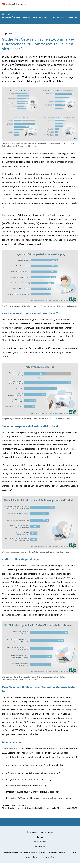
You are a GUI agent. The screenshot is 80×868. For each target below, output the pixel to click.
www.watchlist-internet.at (16, 461)
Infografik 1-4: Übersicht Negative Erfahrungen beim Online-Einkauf (39, 803)
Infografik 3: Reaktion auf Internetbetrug (26, 790)
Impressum (40, 851)
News (13, 19)
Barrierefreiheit (40, 846)
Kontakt (40, 842)
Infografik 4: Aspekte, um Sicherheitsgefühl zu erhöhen (33, 796)
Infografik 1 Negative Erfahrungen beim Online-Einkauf (33, 778)
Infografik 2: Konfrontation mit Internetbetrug (29, 784)
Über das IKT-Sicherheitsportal (40, 837)
